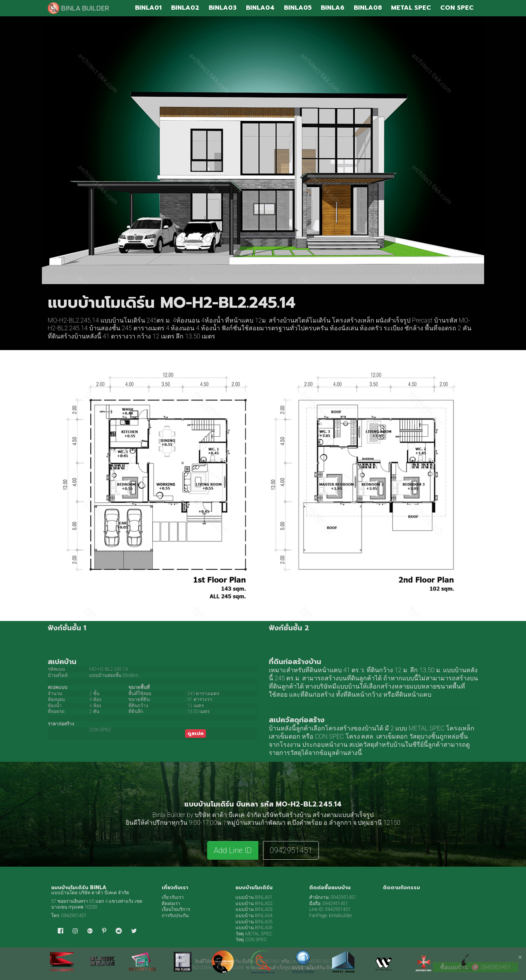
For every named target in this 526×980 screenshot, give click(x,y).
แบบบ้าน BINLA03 (254, 909)
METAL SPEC (427, 728)
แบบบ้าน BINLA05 (254, 922)
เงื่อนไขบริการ (176, 909)
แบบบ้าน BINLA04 (254, 916)
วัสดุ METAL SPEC (254, 934)
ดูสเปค (196, 733)
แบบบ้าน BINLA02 (254, 904)
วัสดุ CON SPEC (251, 940)
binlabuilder (341, 916)
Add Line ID (233, 850)
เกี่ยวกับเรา (173, 897)
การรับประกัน (175, 916)
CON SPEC (330, 736)
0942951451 (291, 850)
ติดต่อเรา (171, 904)
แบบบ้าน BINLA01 (254, 897)
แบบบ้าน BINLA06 (254, 928)
